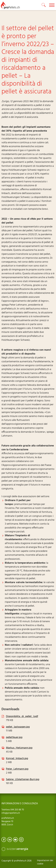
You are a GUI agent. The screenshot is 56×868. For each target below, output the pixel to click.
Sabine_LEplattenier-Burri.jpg (23, 779)
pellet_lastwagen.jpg (18, 727)
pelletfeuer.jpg (14, 737)
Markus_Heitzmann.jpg (19, 748)
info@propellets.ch (11, 813)
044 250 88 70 (17, 810)
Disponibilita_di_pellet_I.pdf (22, 716)
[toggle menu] (52, 5)
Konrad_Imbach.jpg (17, 758)
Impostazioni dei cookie (45, 862)
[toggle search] (44, 5)
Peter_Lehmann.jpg (17, 769)
